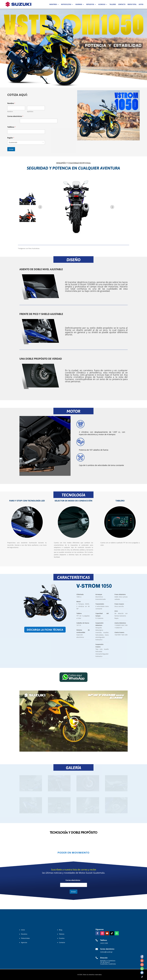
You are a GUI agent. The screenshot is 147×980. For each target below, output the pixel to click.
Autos (141, 4)
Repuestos (90, 4)
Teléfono (11, 127)
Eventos (62, 938)
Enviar (11, 149)
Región (11, 138)
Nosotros (53, 4)
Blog (61, 930)
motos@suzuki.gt (106, 952)
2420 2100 (104, 943)
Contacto (122, 4)
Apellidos (30, 111)
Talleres (113, 4)
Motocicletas (66, 4)
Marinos (79, 4)
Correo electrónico (15, 116)
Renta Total (132, 4)
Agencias (102, 4)
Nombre (10, 111)
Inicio (23, 930)
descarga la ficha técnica (45, 630)
